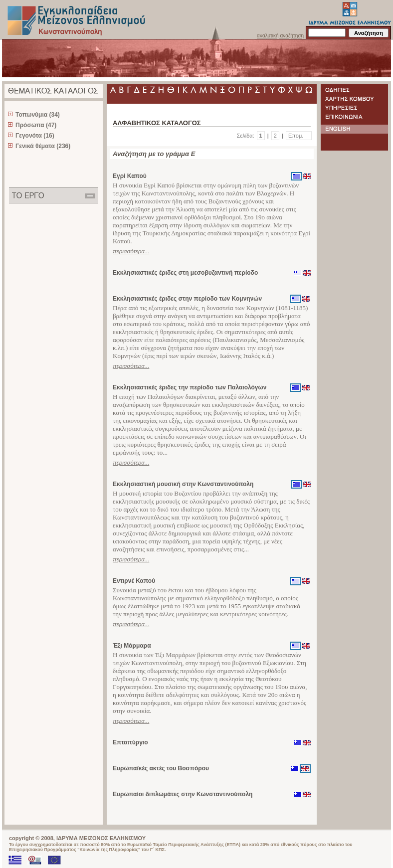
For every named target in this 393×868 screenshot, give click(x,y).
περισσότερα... (131, 251)
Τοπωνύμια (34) (38, 115)
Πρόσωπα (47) (36, 125)
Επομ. (296, 136)
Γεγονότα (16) (35, 136)
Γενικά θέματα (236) (43, 146)
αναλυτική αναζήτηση (280, 36)
